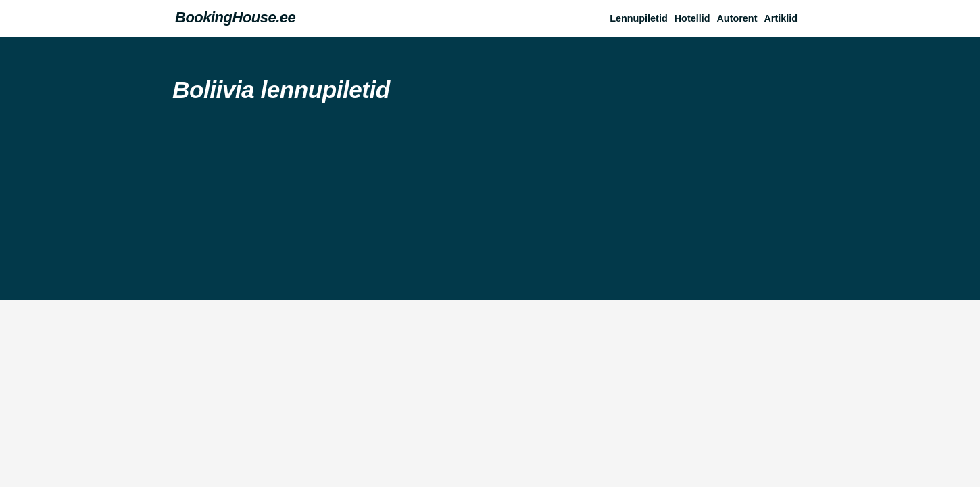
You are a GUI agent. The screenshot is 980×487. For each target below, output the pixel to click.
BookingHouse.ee (235, 17)
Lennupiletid (639, 18)
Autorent (737, 18)
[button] (784, 18)
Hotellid (692, 18)
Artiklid (781, 18)
